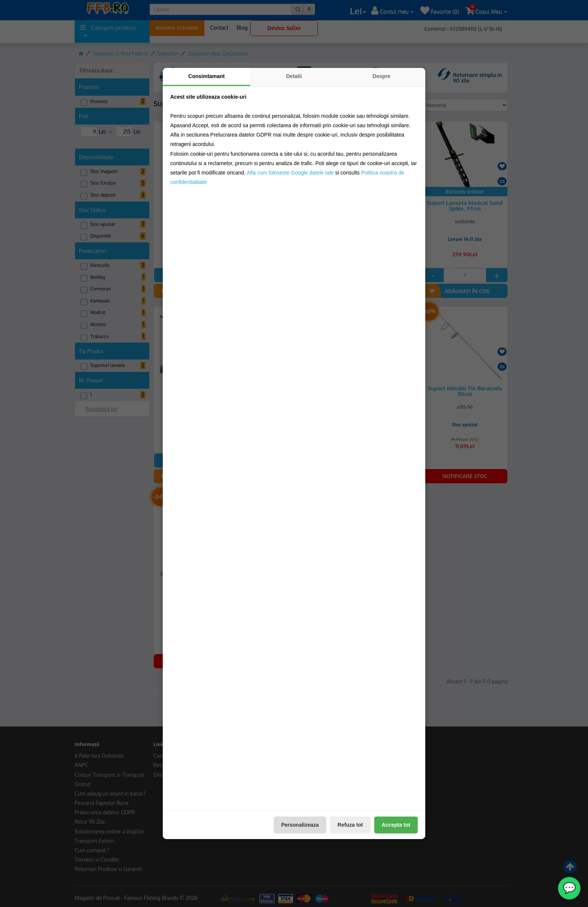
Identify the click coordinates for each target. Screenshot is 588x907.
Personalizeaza (300, 825)
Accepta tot (396, 825)
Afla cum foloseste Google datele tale (290, 173)
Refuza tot (350, 825)
